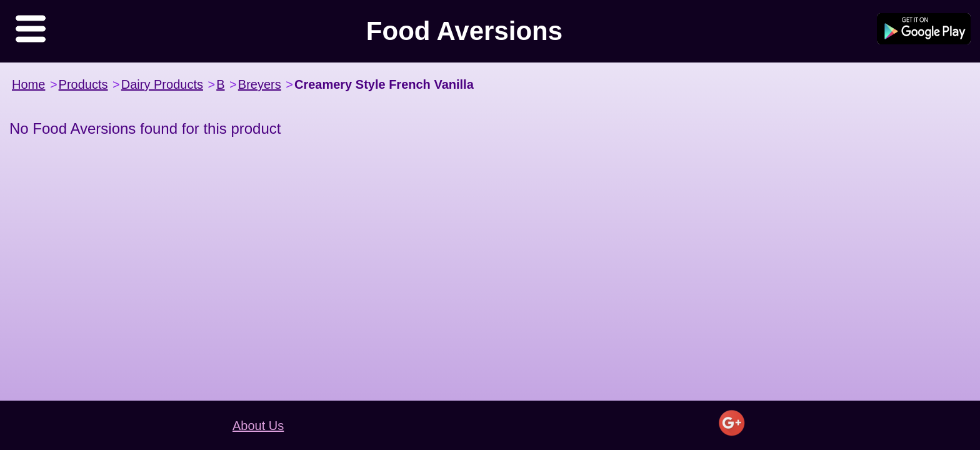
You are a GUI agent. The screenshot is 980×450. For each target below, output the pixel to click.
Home (28, 84)
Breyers (260, 84)
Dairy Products (162, 84)
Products (83, 84)
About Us (258, 426)
